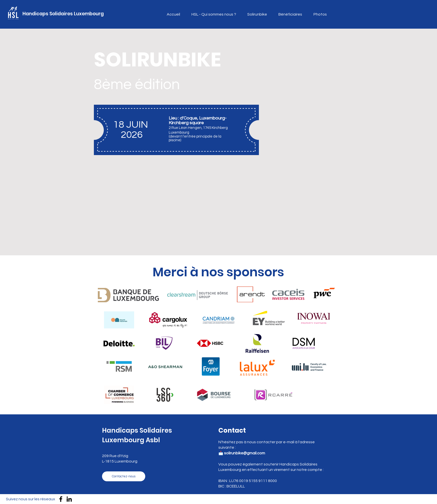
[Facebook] (61, 499)
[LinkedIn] (69, 499)
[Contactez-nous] (124, 476)
